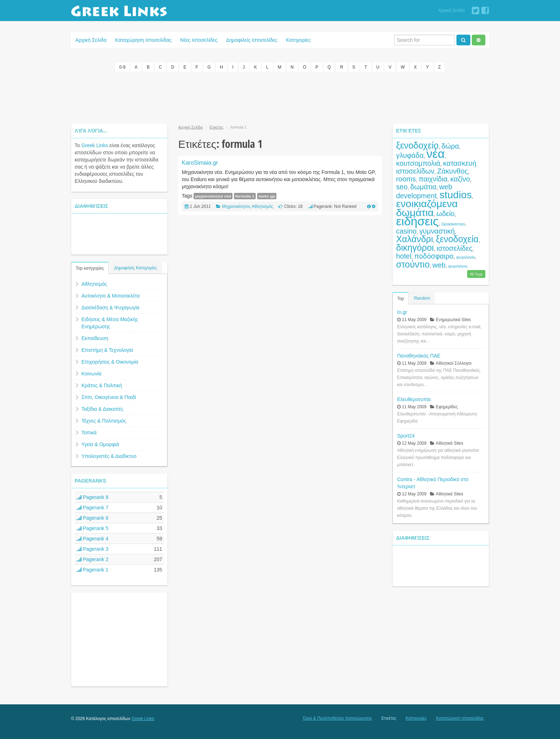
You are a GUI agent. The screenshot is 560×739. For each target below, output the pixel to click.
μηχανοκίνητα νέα (213, 196)
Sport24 (406, 435)
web (439, 265)
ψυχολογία (466, 257)
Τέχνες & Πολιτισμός (104, 420)
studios (456, 194)
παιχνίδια (433, 179)
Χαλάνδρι (415, 239)
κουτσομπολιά (418, 163)
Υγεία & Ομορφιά (100, 444)
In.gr (402, 311)
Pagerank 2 (92, 559)
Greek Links (95, 145)
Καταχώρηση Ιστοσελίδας (143, 40)
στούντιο (413, 264)
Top (401, 298)
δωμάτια (423, 186)
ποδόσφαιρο (434, 256)
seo (402, 186)
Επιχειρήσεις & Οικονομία (110, 361)
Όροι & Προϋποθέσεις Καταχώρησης (337, 718)
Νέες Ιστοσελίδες (199, 40)
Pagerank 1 (92, 569)
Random (422, 298)
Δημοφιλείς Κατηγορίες (135, 268)
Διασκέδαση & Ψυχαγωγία (110, 307)
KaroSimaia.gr (200, 162)
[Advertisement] (280, 96)
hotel (404, 256)
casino (406, 231)
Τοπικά (89, 432)
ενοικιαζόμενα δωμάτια (427, 208)
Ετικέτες (217, 127)
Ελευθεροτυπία (414, 399)
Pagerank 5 (92, 528)
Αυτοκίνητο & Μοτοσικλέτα (111, 295)
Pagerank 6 (92, 518)
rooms (406, 179)
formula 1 (245, 196)
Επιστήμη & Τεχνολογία (107, 350)
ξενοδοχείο (417, 145)
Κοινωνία (91, 373)
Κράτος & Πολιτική (102, 385)
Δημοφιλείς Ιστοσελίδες (252, 40)
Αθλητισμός (94, 284)
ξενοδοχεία (457, 239)
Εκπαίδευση (95, 338)
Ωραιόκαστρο (453, 224)
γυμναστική (437, 231)
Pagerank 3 (92, 549)
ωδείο (446, 213)
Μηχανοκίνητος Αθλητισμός (248, 206)
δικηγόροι (415, 247)
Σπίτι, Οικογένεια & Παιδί (109, 397)
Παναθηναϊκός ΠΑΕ (419, 355)
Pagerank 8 (92, 497)
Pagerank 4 (92, 538)
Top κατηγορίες (90, 268)
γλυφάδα (410, 155)
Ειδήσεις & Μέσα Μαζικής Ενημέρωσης (110, 323)
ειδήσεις (417, 221)
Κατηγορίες (298, 40)
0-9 (122, 67)
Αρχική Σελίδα (451, 10)
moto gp (267, 196)
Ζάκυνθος (452, 171)
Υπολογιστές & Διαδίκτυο (109, 456)
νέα (436, 153)
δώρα (450, 146)
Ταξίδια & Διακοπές (102, 409)
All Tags (476, 273)
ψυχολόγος (458, 266)
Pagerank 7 (92, 507)
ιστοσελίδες (454, 248)
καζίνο (460, 179)
